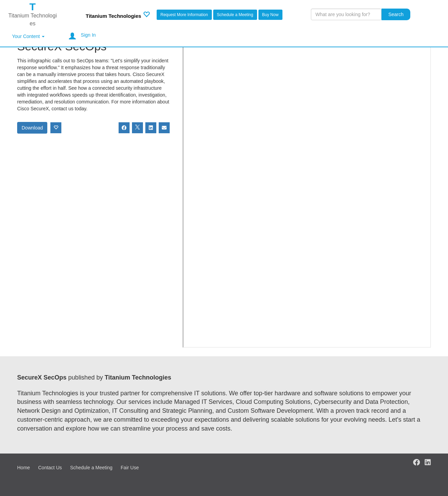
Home (23, 468)
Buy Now (270, 15)
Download (32, 128)
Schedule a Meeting (235, 15)
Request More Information (184, 15)
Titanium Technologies (113, 16)
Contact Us (50, 468)
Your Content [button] (28, 36)
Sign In (88, 35)
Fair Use (130, 468)
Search (396, 14)
